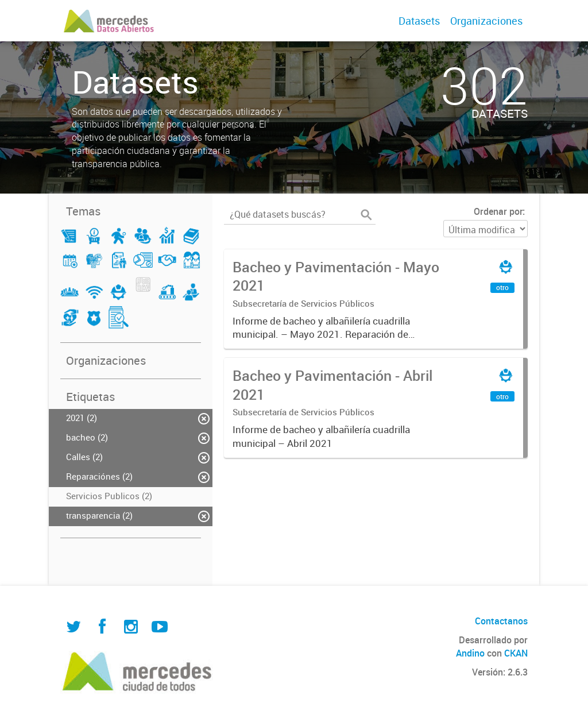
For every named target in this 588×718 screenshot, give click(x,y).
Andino (470, 653)
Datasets (419, 21)
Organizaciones (486, 21)
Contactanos (501, 621)
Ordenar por (498, 211)
